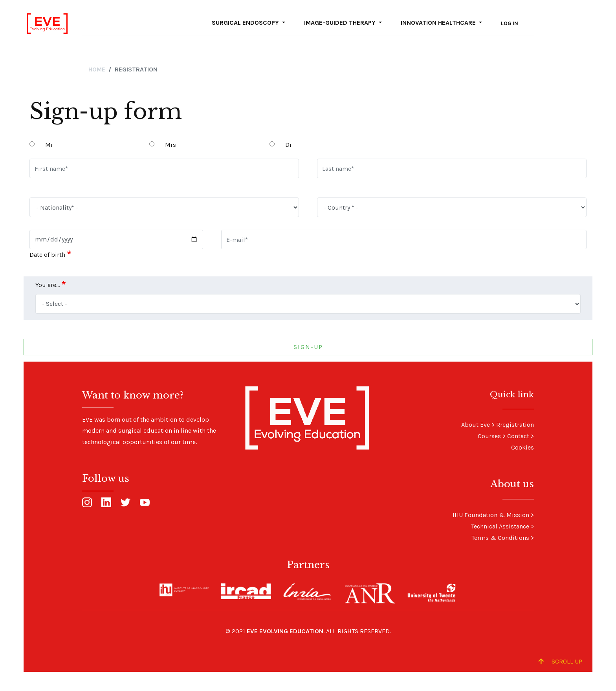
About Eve (476, 425)
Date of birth (47, 255)
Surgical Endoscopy (246, 23)
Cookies (522, 447)
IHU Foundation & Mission (491, 515)
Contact (518, 436)
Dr (289, 145)
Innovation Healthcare (439, 23)
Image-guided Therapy (341, 23)
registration (517, 425)
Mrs (170, 145)
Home (97, 69)
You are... (48, 285)
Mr (49, 145)
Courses (489, 436)
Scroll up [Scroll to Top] (560, 661)
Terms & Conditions (500, 538)
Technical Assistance (500, 526)
